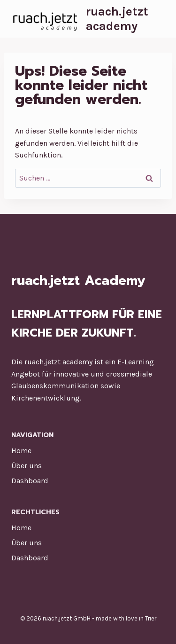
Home (21, 451)
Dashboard (30, 481)
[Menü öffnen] (157, 19)
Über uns (27, 466)
